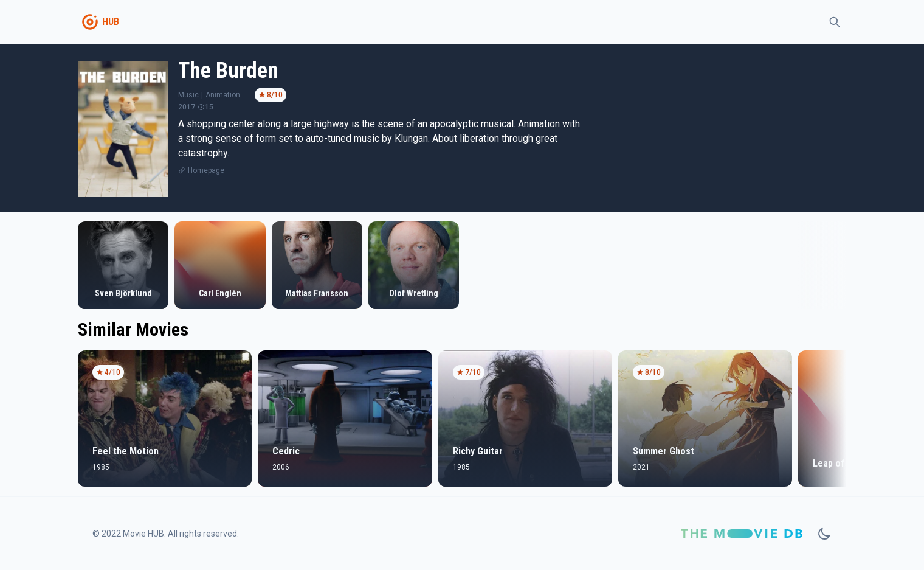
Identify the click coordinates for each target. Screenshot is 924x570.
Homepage (206, 170)
